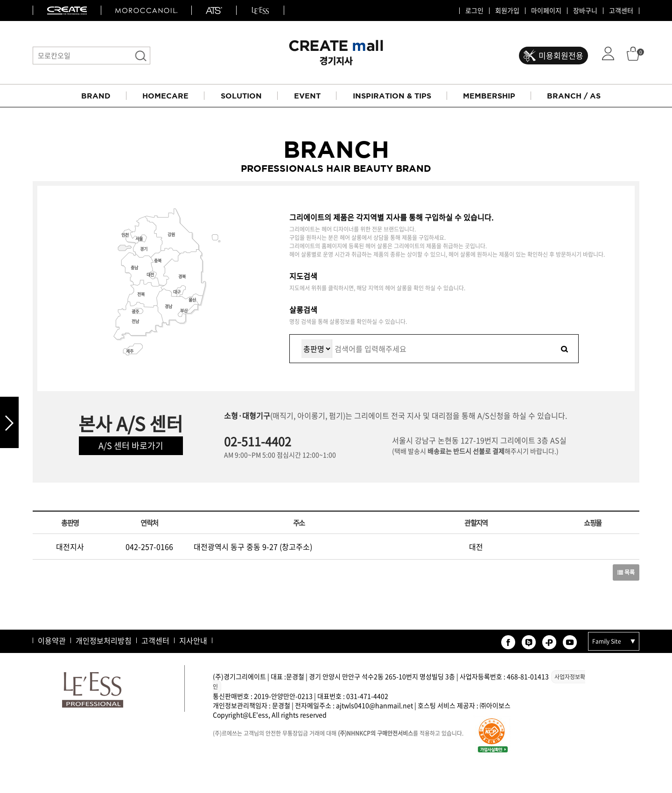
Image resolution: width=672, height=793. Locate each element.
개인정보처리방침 (104, 640)
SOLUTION (241, 96)
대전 (150, 275)
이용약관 (52, 640)
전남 (135, 321)
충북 (158, 261)
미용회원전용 (561, 55)
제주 (130, 351)
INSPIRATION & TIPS (392, 96)
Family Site (607, 641)
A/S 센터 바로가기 (131, 446)
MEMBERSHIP (489, 96)
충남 (134, 268)
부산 (184, 311)
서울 (139, 239)
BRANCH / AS (574, 96)
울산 (192, 300)
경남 (168, 306)
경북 (182, 277)
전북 (141, 294)
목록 (626, 572)
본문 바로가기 (0, 0)
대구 (177, 292)
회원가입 (507, 11)
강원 (171, 235)
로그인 (474, 11)
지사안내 (193, 640)
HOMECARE (165, 96)
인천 (125, 235)
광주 (135, 312)
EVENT (307, 96)
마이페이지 (546, 11)
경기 (144, 249)
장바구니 (585, 11)
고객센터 (621, 11)
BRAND (96, 96)
